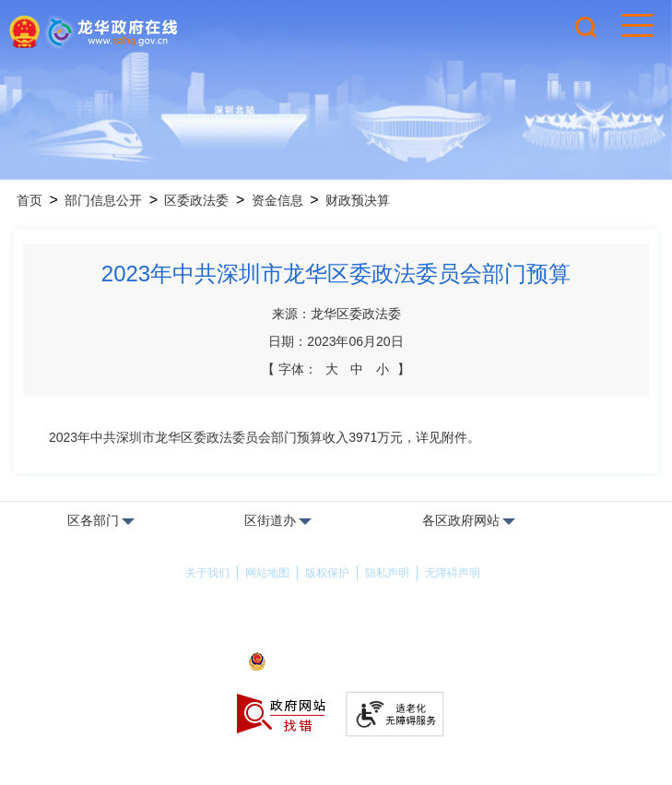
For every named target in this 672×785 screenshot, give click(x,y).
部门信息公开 (103, 200)
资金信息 (277, 200)
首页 (29, 200)
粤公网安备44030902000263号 (336, 663)
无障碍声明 (453, 573)
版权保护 (327, 573)
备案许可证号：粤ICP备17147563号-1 (336, 637)
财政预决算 (358, 200)
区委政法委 (196, 200)
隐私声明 (387, 573)
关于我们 (207, 573)
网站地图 (267, 573)
